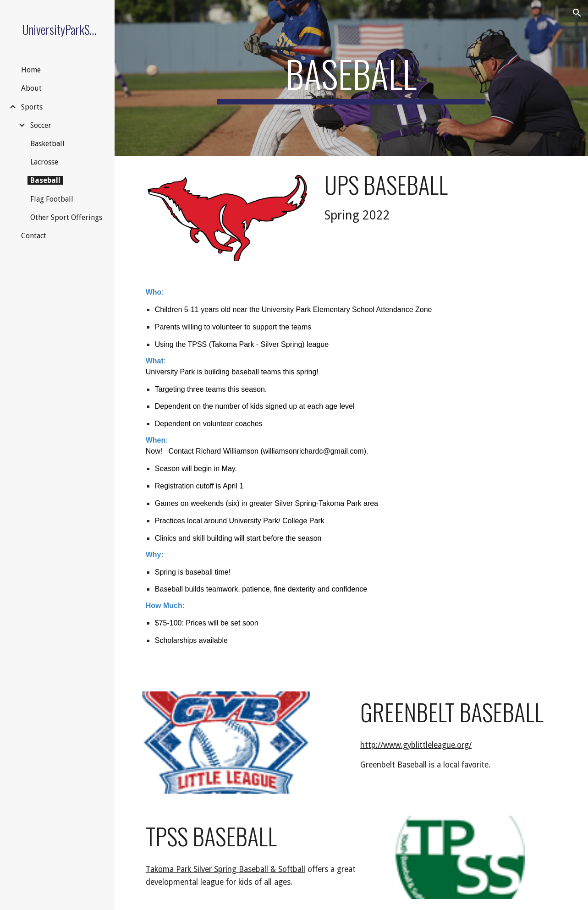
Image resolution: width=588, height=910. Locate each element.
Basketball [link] (47, 144)
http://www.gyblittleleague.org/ (416, 745)
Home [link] (31, 70)
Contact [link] (34, 236)
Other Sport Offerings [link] (66, 217)
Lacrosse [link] (44, 162)
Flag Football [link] (52, 199)
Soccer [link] (41, 125)
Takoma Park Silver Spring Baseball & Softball (225, 869)
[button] (577, 13)
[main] (351, 78)
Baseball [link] (45, 180)
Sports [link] (32, 107)
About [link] (31, 88)
